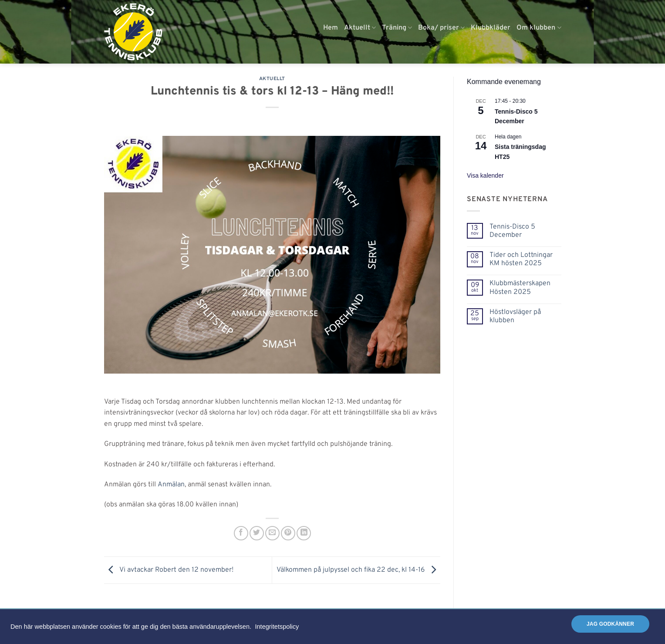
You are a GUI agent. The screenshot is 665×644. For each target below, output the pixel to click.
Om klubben (539, 28)
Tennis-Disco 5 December (512, 231)
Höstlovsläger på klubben (515, 317)
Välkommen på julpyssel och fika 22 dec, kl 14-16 (358, 570)
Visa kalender (485, 175)
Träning (397, 28)
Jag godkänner (610, 624)
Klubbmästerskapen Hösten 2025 (520, 288)
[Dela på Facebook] (241, 533)
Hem (331, 28)
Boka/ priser (441, 28)
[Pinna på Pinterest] (288, 533)
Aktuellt (360, 28)
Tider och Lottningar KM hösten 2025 (521, 260)
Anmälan (171, 485)
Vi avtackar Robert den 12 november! (169, 570)
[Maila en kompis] (272, 533)
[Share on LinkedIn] (304, 533)
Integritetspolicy (277, 627)
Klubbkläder (491, 28)
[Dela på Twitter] (257, 533)
